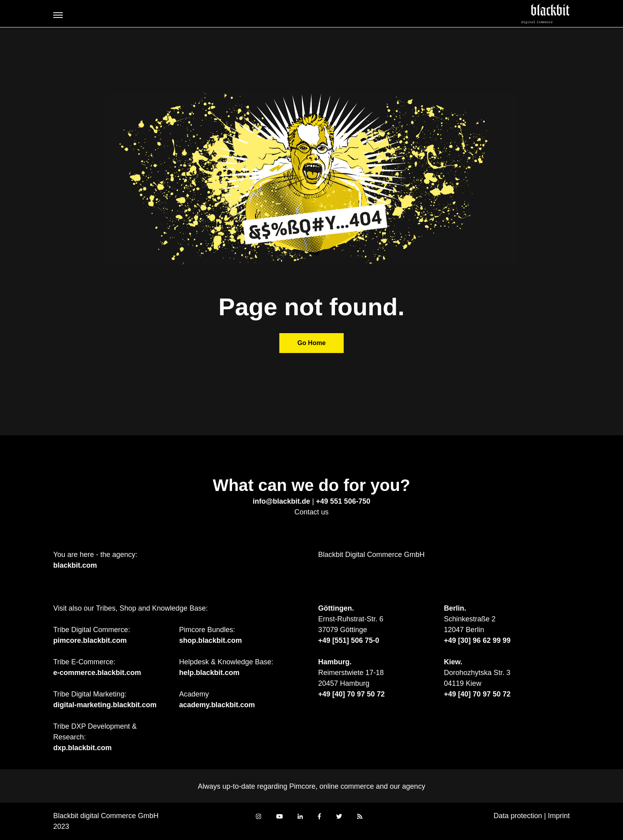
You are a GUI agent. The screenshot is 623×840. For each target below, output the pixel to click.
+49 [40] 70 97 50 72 (352, 694)
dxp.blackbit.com (82, 748)
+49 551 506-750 (343, 501)
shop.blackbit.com (211, 640)
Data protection (518, 816)
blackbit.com (75, 565)
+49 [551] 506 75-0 (349, 640)
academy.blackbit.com (217, 705)
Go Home (311, 343)
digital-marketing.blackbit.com (105, 705)
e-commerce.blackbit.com (97, 673)
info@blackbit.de (282, 501)
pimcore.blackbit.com (90, 640)
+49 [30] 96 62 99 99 (477, 640)
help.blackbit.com (209, 673)
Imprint (559, 816)
